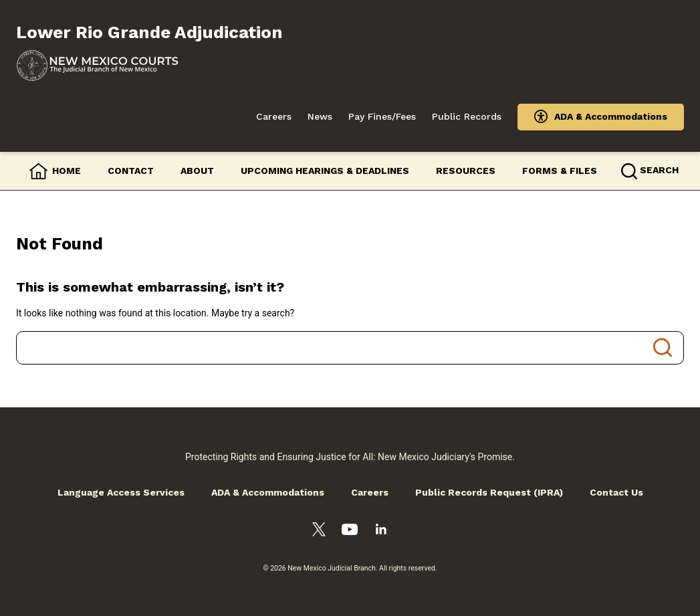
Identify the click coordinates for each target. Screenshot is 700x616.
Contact (131, 171)
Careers (274, 116)
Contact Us (616, 492)
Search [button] (659, 170)
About (197, 171)
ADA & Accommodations (611, 116)
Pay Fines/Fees (382, 116)
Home (67, 171)
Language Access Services (121, 492)
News (320, 116)
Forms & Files (560, 171)
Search (663, 348)
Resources (466, 171)
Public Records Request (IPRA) (489, 492)
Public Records (467, 116)
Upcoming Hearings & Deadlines (325, 171)
